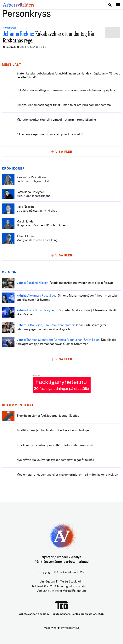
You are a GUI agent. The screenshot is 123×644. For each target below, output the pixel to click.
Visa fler (64, 152)
